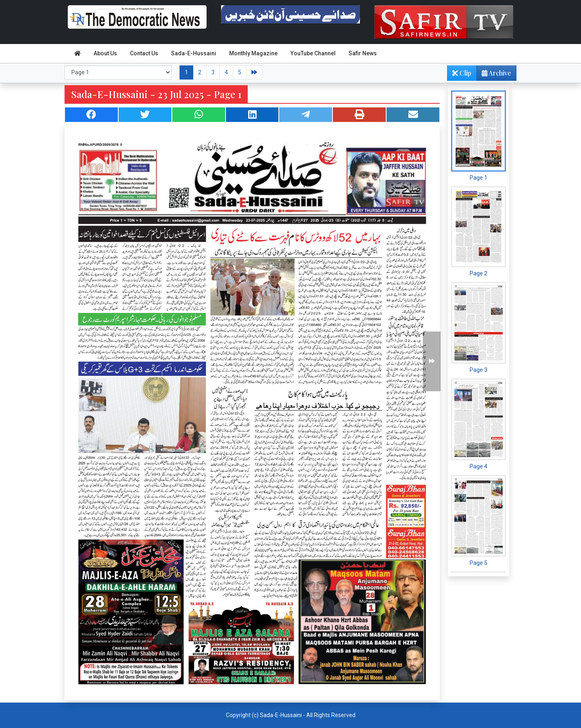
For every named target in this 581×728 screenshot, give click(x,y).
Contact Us (144, 53)
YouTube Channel (313, 53)
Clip (462, 73)
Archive (494, 74)
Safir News (363, 53)
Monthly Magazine (253, 53)
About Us (105, 53)
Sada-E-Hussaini (194, 53)
